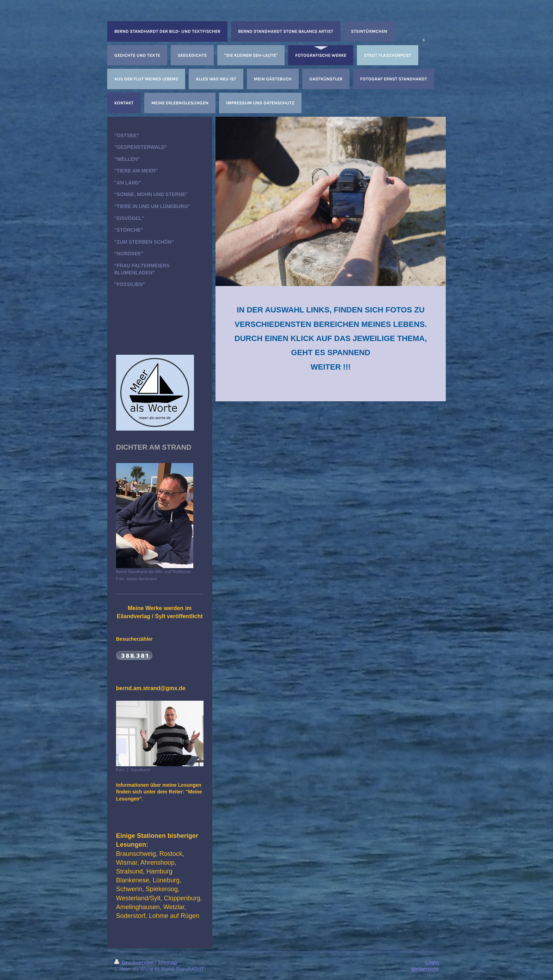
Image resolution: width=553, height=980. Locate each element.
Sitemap (167, 962)
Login (432, 962)
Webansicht (425, 969)
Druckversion (135, 962)
